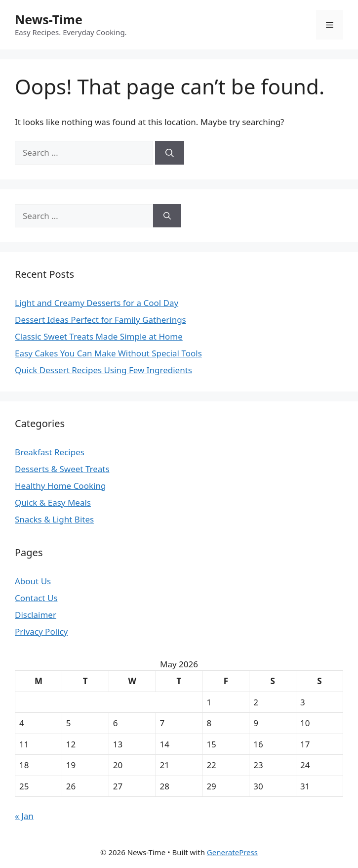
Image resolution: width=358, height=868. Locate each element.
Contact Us (36, 598)
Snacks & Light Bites (54, 519)
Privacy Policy (41, 631)
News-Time (49, 19)
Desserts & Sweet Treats (62, 469)
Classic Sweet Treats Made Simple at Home (99, 336)
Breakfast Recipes (50, 452)
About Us (33, 581)
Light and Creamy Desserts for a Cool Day (97, 303)
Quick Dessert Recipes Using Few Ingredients (103, 370)
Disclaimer (36, 615)
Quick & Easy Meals (53, 502)
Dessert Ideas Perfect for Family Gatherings (100, 320)
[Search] (170, 153)
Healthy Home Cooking (60, 486)
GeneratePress (232, 852)
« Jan (24, 816)
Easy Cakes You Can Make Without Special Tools (108, 353)
